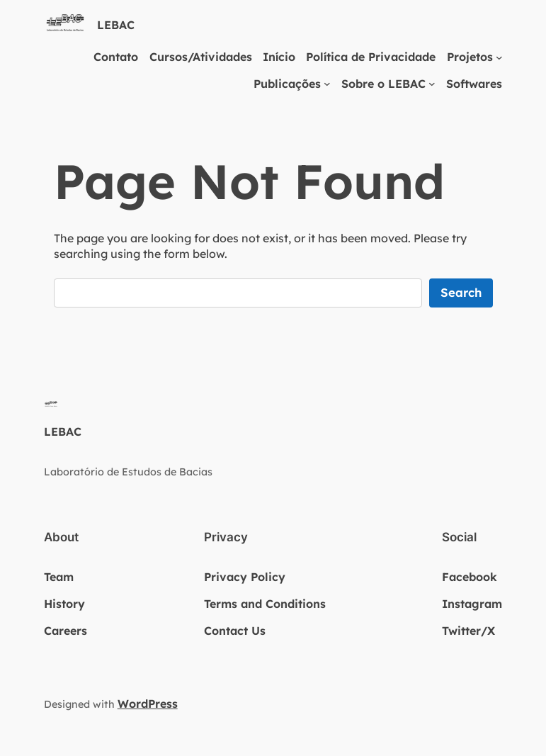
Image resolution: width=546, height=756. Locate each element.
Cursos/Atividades (201, 57)
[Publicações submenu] (327, 84)
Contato (116, 57)
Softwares (474, 84)
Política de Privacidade (371, 57)
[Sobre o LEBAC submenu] (432, 84)
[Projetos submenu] (499, 57)
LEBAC (116, 25)
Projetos (470, 57)
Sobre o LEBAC (383, 84)
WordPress (148, 704)
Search (461, 292)
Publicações (287, 84)
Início (279, 57)
